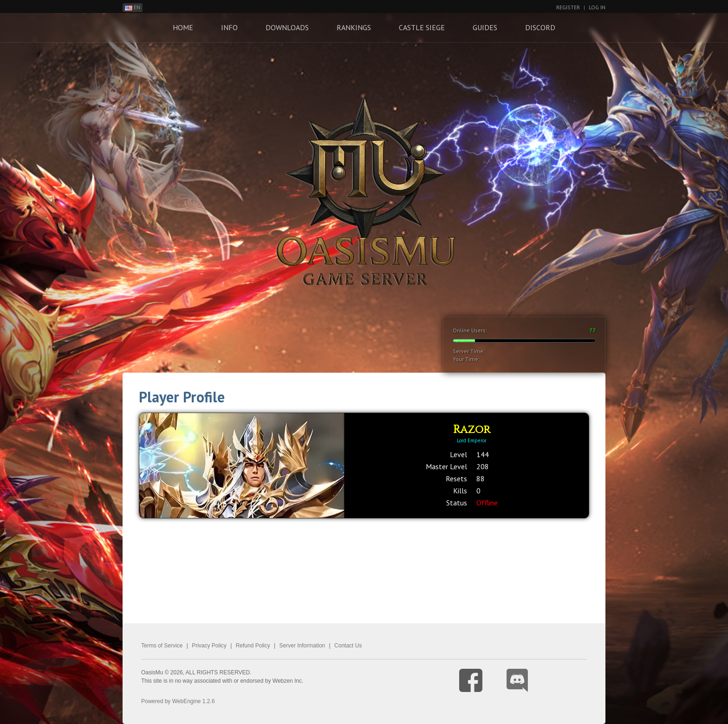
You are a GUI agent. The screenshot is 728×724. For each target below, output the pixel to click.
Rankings (354, 27)
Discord (540, 27)
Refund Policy (253, 646)
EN (133, 7)
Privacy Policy (209, 646)
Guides (485, 27)
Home (183, 27)
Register (568, 7)
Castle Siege (422, 27)
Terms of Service (162, 646)
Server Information (302, 646)
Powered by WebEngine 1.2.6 (178, 701)
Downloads (287, 27)
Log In (597, 7)
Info (229, 27)
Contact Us (348, 646)
